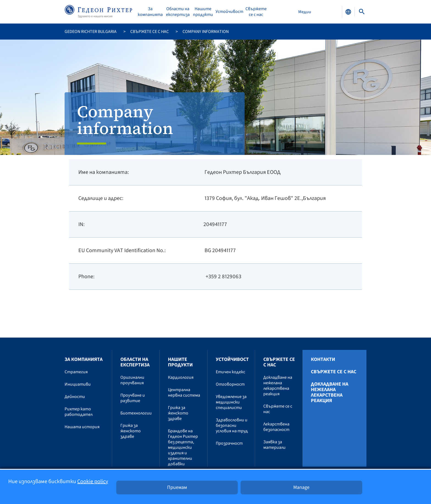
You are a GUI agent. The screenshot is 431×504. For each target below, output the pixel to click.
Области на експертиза (178, 12)
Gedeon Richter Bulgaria (91, 32)
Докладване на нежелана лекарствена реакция (278, 386)
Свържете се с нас (256, 12)
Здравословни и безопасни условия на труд (232, 425)
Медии (305, 12)
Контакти (323, 360)
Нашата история (82, 427)
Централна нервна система (184, 392)
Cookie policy (93, 481)
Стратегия (76, 372)
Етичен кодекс (230, 372)
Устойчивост (229, 12)
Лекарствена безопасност (276, 427)
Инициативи (78, 384)
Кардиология (181, 377)
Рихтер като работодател (79, 412)
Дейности (75, 397)
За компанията (150, 12)
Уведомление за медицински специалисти (231, 402)
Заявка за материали (274, 445)
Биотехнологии (136, 413)
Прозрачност (229, 443)
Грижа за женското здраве (131, 431)
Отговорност (230, 384)
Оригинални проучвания (132, 380)
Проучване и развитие (133, 398)
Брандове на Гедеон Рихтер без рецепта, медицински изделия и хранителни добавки (183, 447)
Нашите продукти (203, 12)
